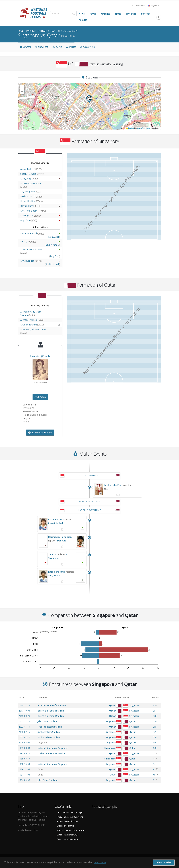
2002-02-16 (24, 732)
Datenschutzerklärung (67, 835)
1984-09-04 (24, 780)
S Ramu (52, 554)
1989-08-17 (24, 759)
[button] (89, 99)
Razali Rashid (56, 523)
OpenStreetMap (144, 128)
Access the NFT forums (67, 821)
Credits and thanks (66, 826)
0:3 (154, 737)
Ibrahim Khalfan (113, 485)
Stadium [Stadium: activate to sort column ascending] (42, 698)
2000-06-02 (24, 743)
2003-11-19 (24, 727)
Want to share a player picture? (71, 830)
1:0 (154, 748)
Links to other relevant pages (70, 812)
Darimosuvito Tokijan (60, 537)
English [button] (153, 6)
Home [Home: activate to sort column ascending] (118, 698)
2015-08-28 (24, 716)
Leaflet (130, 128)
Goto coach (40, 433)
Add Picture (40, 397)
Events (71, 47)
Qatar (57, 47)
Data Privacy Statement (67, 839)
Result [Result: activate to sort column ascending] (155, 698)
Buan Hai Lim (55, 519)
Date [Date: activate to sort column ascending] (21, 698)
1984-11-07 (24, 769)
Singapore (42, 47)
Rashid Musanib (57, 572)
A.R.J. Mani (54, 575)
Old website (138, 6)
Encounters (87, 47)
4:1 (154, 753)
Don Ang (62, 541)
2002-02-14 (24, 737)
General (26, 47)
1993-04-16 (24, 753)
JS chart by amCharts (49, 632)
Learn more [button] (100, 862)
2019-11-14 (24, 705)
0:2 (154, 721)
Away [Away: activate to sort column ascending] (126, 698)
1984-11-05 (24, 775)
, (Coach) (40, 356)
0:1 (154, 764)
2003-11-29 (24, 721)
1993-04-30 (24, 748)
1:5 (154, 743)
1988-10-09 (24, 764)
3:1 (154, 711)
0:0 (154, 775)
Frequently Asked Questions (70, 817)
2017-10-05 (24, 711)
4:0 (154, 716)
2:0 (154, 705)
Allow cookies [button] (164, 862)
